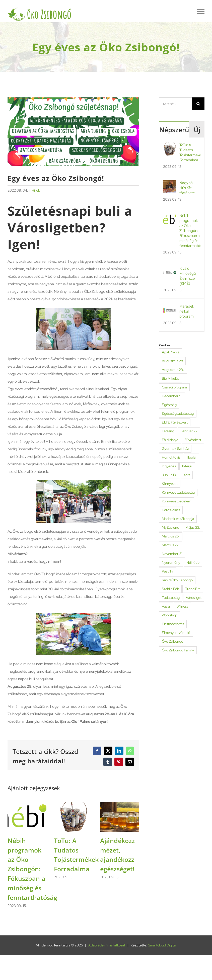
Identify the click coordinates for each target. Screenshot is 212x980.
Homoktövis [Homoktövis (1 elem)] (171, 457)
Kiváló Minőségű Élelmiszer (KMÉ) (188, 276)
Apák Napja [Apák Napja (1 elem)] (171, 352)
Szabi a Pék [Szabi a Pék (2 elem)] (170, 589)
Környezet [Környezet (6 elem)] (170, 484)
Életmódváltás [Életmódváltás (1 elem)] (173, 624)
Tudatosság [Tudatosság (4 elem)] (171, 598)
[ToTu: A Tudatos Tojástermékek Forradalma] (73, 804)
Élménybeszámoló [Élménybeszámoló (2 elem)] (176, 633)
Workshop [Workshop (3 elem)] (169, 615)
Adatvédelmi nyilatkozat (107, 945)
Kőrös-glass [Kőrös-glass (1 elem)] (171, 510)
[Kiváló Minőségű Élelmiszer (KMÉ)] (170, 270)
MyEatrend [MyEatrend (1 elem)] (170, 527)
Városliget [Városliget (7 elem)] (194, 598)
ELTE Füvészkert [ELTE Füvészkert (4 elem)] (175, 422)
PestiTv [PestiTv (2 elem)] (167, 571)
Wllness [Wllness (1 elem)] (182, 606)
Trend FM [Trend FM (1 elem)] (193, 589)
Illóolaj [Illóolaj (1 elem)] (191, 457)
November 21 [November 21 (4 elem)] (172, 554)
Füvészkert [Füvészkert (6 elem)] (193, 440)
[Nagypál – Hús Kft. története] (170, 184)
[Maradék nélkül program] (170, 308)
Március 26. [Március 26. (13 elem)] (171, 536)
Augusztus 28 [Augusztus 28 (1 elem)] (172, 361)
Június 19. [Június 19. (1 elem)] (169, 475)
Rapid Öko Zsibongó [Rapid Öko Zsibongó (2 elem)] (177, 580)
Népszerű (174, 130)
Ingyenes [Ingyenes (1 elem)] (169, 466)
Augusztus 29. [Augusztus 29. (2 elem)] (173, 370)
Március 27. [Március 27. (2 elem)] (170, 545)
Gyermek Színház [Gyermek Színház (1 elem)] (175, 449)
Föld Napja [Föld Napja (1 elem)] (170, 440)
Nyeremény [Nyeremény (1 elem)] (171, 563)
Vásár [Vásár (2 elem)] (166, 606)
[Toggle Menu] (201, 11)
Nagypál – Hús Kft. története (188, 188)
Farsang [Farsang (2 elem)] (168, 431)
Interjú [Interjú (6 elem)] (187, 466)
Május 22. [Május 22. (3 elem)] (193, 527)
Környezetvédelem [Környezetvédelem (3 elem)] (176, 501)
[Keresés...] (175, 104)
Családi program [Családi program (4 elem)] (174, 387)
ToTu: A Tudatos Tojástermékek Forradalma (190, 153)
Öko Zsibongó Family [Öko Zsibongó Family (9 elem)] (178, 650)
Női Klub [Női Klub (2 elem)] (193, 563)
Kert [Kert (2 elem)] (187, 475)
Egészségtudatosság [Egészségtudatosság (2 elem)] (178, 413)
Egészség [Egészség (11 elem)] (169, 405)
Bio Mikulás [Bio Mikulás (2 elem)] (170, 378)
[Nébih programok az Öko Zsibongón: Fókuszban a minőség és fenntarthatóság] (27, 804)
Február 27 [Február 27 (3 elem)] (189, 431)
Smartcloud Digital (162, 945)
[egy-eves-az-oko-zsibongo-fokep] (73, 132)
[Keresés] (198, 104)
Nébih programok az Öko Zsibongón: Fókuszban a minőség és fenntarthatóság (32, 869)
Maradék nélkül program (187, 311)
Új (197, 130)
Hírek (36, 190)
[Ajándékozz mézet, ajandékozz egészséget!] (120, 804)
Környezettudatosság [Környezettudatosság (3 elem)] (178, 492)
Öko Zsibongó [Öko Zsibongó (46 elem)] (172, 641)
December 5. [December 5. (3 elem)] (172, 396)
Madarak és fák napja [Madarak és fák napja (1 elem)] (178, 519)
